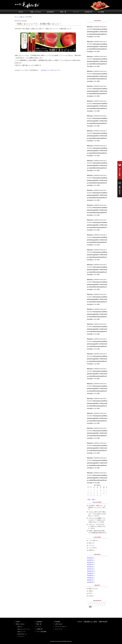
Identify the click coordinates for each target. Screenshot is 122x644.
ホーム (16, 17)
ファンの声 (92, 548)
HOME (21, 12)
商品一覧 (63, 12)
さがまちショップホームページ (51, 70)
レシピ (90, 545)
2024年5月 (90, 576)
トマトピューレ (21, 637)
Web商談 (101, 12)
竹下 (90, 593)
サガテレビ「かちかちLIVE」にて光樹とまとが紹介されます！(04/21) (97, 526)
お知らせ (22, 17)
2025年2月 (90, 567)
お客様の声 (88, 12)
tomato (90, 596)
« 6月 (89, 500)
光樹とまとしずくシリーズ (24, 629)
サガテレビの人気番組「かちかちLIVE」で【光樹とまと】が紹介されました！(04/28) (97, 520)
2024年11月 (90, 571)
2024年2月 (90, 582)
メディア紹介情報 (41, 632)
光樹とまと (92, 589)
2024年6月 (90, 573)
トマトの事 (92, 541)
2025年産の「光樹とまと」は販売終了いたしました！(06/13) (97, 508)
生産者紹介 (51, 12)
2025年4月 (90, 562)
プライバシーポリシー (61, 627)
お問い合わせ (59, 624)
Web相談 (57, 622)
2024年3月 (90, 580)
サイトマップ (59, 629)
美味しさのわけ (36, 12)
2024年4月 (90, 578)
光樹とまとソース (22, 632)
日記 (90, 543)
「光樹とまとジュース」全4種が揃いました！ (38, 24)
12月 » (94, 500)
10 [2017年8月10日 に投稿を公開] (101, 490)
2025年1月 (90, 569)
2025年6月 (90, 558)
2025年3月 (90, 565)
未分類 (90, 550)
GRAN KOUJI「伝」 (22, 634)
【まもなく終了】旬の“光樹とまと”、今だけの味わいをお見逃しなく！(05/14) (97, 514)
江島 (90, 591)
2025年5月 (90, 560)
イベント (76, 12)
